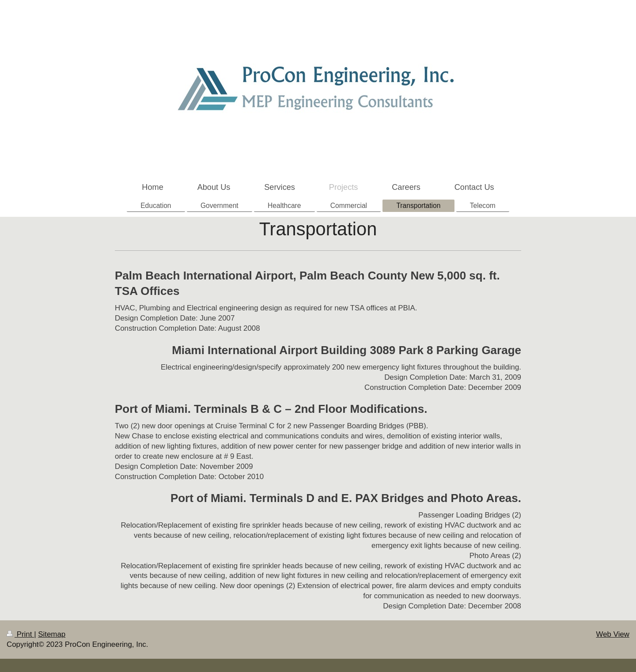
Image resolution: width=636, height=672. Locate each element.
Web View (613, 634)
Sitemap (52, 634)
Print (20, 634)
